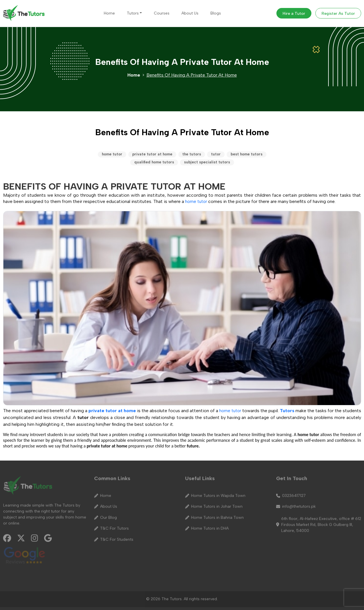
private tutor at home (152, 154)
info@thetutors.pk (296, 504)
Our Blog (106, 515)
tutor (216, 154)
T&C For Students (114, 537)
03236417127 (291, 493)
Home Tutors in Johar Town (214, 504)
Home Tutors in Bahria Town (214, 515)
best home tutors (247, 154)
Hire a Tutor (294, 14)
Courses (162, 13)
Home (109, 13)
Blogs (216, 13)
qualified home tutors (154, 162)
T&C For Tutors (111, 526)
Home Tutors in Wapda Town (215, 493)
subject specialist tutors (207, 162)
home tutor (112, 154)
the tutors (192, 154)
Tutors (133, 13)
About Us (190, 13)
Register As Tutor (338, 14)
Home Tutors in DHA (207, 526)
